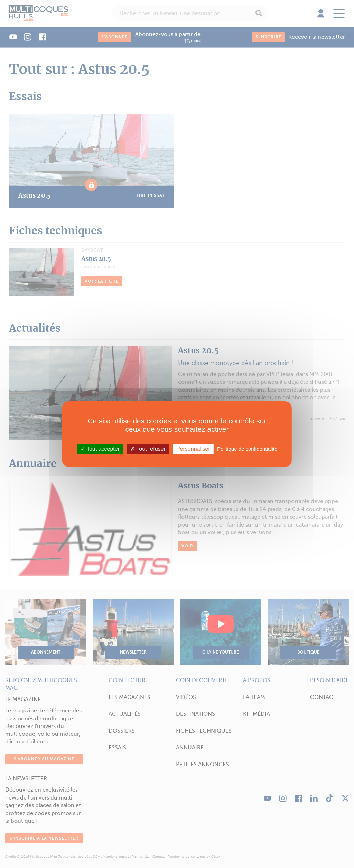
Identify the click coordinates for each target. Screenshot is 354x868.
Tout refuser (148, 449)
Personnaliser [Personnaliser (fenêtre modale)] (193, 449)
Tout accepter (100, 449)
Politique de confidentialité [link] (247, 449)
